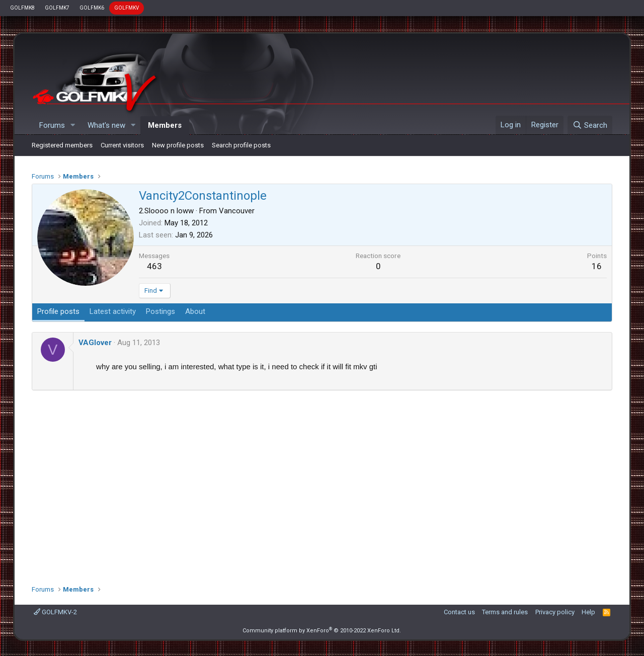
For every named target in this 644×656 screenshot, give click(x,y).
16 (597, 266)
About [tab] (195, 311)
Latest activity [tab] (113, 311)
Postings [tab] (160, 311)
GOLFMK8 (22, 8)
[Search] (590, 125)
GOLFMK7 (57, 8)
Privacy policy (555, 612)
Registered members (62, 145)
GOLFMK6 (92, 8)
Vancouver (237, 211)
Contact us (459, 612)
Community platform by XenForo (322, 631)
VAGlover (95, 343)
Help (588, 612)
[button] (73, 126)
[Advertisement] (322, 484)
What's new (106, 125)
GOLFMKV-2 (55, 612)
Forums (52, 125)
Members (165, 125)
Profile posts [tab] (58, 311)
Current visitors (122, 145)
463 (154, 266)
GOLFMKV (127, 8)
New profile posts (178, 145)
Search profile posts (241, 145)
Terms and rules (505, 612)
